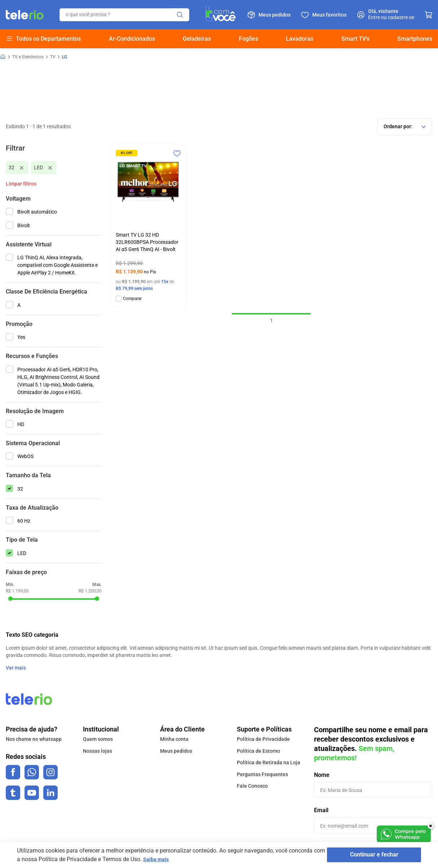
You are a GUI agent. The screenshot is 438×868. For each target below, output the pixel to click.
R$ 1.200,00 (90, 591)
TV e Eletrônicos (28, 57)
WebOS (25, 456)
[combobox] (124, 15)
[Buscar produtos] (180, 15)
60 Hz (24, 521)
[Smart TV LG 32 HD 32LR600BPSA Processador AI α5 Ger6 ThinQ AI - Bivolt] (148, 226)
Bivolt (24, 225)
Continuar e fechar (372, 855)
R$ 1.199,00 (17, 591)
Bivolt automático (37, 212)
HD (21, 424)
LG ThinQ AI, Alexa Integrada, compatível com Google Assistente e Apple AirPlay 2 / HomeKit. (57, 265)
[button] (54, 199)
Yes (21, 337)
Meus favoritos (329, 15)
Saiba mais (170, 859)
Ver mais (16, 668)
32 (12, 167)
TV (53, 57)
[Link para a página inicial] (3, 57)
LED (38, 167)
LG (65, 57)
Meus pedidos (275, 15)
